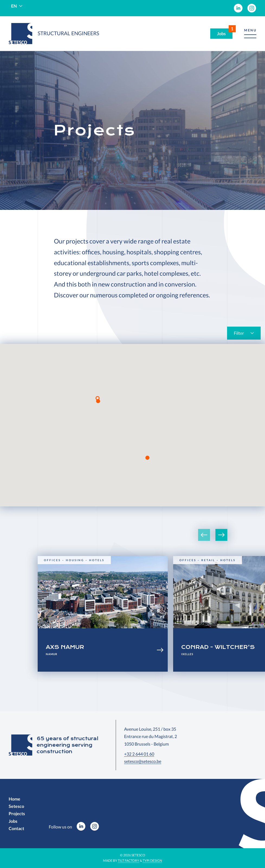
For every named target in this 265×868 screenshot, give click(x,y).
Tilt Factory (129, 861)
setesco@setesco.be (143, 761)
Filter (239, 333)
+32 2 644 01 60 (139, 754)
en (14, 6)
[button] (250, 34)
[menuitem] (238, 8)
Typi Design (152, 861)
